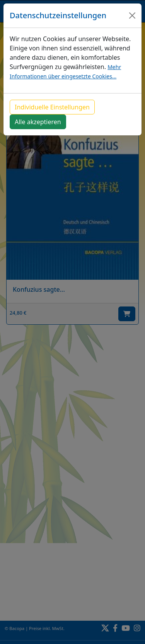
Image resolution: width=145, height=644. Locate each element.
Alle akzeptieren (38, 122)
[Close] (132, 16)
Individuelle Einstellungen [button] (52, 107)
